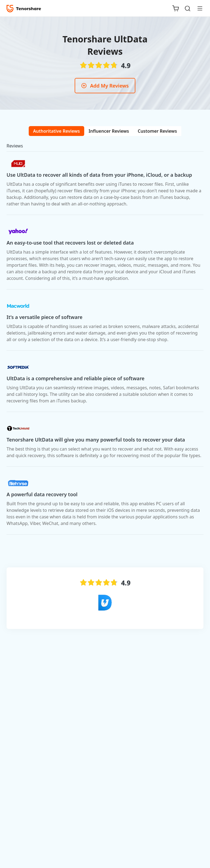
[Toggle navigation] (198, 8)
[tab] (56, 131)
